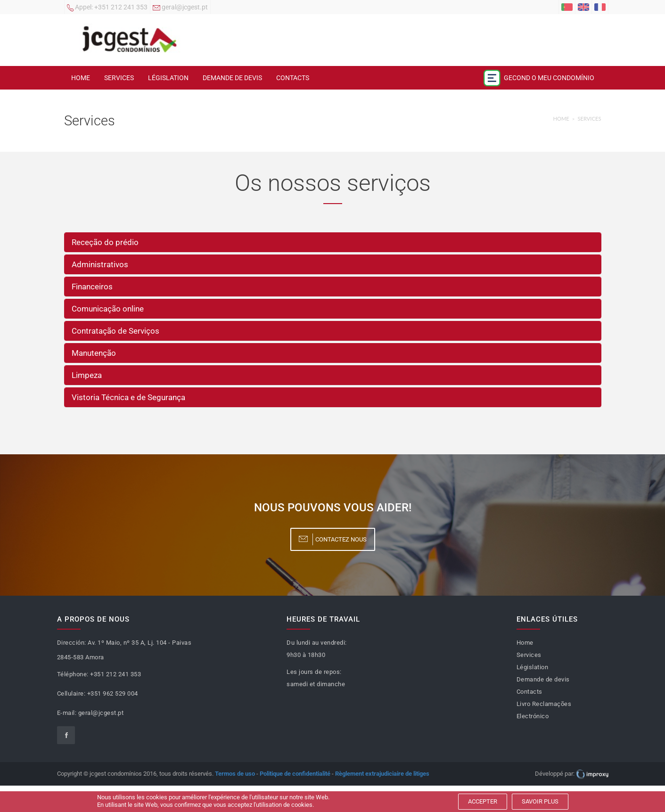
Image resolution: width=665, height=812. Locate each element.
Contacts (293, 78)
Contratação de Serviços (115, 331)
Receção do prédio (105, 242)
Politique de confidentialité (295, 774)
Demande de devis (232, 78)
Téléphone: (73, 674)
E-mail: (67, 713)
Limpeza (87, 375)
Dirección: (72, 643)
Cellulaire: (71, 693)
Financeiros (92, 287)
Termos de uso (235, 774)
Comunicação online (108, 309)
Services (119, 78)
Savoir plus (540, 801)
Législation (168, 78)
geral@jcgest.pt (180, 8)
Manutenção (94, 353)
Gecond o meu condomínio (539, 78)
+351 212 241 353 (107, 8)
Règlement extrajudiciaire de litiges (382, 774)
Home (81, 78)
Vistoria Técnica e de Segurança (128, 397)
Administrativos (100, 264)
